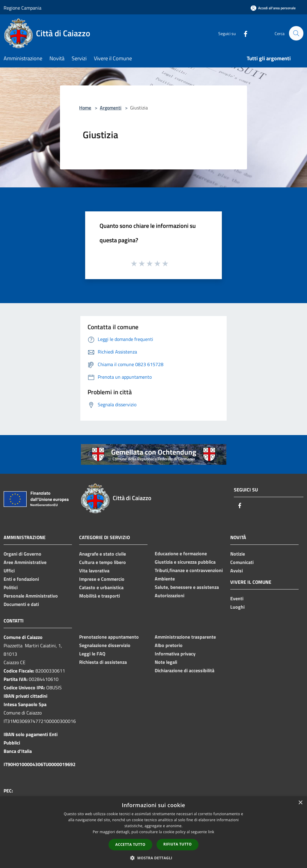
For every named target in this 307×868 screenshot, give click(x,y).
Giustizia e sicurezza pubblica (185, 562)
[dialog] (153, 832)
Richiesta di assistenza (103, 662)
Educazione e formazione (181, 553)
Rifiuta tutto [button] (178, 844)
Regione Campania (22, 8)
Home (85, 108)
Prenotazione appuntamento (109, 637)
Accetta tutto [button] (130, 844)
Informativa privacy (175, 654)
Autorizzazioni (170, 595)
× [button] (300, 803)
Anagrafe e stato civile (103, 554)
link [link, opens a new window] (211, 832)
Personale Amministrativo (31, 596)
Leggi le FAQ (92, 654)
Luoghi (237, 607)
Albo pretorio (169, 645)
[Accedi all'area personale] (273, 8)
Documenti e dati (21, 604)
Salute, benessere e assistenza (187, 587)
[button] (153, 858)
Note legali (166, 662)
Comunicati (242, 562)
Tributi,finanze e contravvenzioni (189, 570)
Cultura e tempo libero (103, 562)
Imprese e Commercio (102, 579)
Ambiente (165, 579)
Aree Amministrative (25, 562)
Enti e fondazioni (21, 579)
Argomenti (111, 108)
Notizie (238, 554)
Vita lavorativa (94, 571)
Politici (11, 587)
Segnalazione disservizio (105, 645)
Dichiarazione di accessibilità (185, 670)
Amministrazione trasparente (185, 637)
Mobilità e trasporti (100, 596)
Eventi (237, 598)
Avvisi (237, 571)
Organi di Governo (22, 554)
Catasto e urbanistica (101, 587)
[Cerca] (296, 33)
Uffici (9, 571)
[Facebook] (243, 33)
